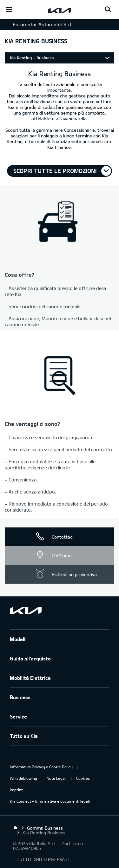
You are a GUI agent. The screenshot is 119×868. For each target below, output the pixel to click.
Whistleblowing (23, 778)
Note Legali (57, 778)
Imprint (16, 790)
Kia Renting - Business (32, 58)
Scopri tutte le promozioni (55, 171)
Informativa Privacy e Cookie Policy (41, 767)
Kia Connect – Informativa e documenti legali (50, 801)
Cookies (83, 778)
